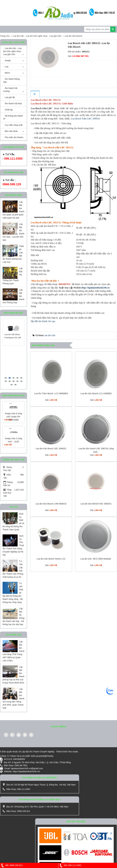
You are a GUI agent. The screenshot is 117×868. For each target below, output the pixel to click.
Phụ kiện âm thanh (14, 137)
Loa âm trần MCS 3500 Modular (96, 559)
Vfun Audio (73, 752)
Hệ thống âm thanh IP (13, 117)
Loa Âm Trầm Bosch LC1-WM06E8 (51, 393)
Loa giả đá (10, 97)
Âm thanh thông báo (12, 80)
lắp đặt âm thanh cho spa (43, 321)
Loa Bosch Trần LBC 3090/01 (86, 119)
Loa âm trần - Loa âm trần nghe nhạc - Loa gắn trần (13, 51)
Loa (7, 67)
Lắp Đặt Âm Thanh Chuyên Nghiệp (38, 752)
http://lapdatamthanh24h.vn (96, 288)
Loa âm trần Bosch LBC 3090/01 (51, 449)
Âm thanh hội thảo (13, 103)
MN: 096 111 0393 (70, 865)
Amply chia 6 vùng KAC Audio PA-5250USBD (14, 417)
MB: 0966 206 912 (11, 865)
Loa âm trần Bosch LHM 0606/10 (51, 504)
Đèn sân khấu (11, 131)
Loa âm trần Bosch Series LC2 (51, 559)
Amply (8, 60)
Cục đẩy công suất (14, 125)
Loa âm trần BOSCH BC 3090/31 (96, 504)
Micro (7, 73)
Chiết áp (9, 110)
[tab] (35, 94)
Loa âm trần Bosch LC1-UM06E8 (96, 393)
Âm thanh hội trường (10, 90)
